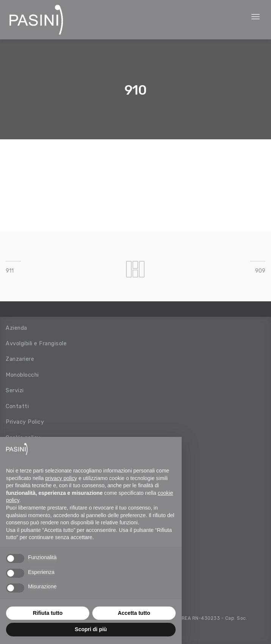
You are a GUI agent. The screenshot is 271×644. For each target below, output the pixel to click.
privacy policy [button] (61, 478)
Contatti (17, 406)
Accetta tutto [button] (134, 613)
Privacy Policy (25, 422)
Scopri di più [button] (91, 629)
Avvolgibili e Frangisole (36, 343)
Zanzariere (20, 359)
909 (260, 271)
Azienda (16, 328)
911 (10, 271)
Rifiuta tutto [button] (48, 613)
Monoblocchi (22, 375)
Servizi (15, 390)
